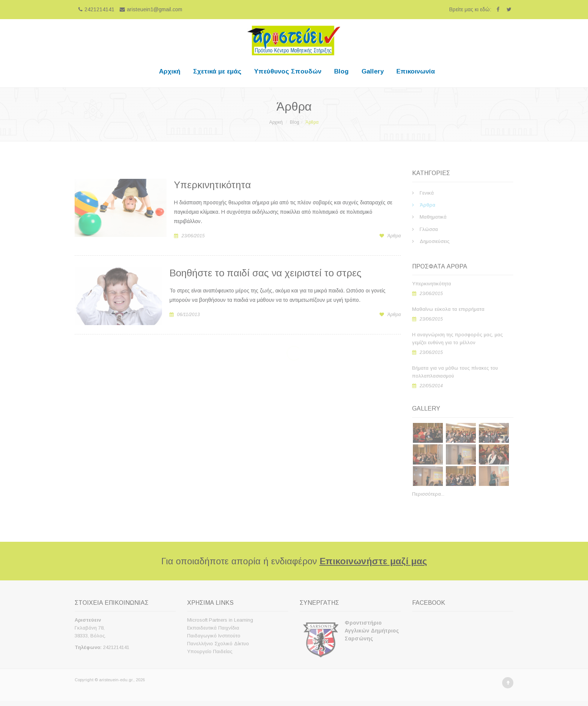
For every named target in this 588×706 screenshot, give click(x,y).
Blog (341, 71)
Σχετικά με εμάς (217, 71)
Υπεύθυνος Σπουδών (288, 71)
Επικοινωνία (416, 71)
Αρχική (170, 71)
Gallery (373, 71)
